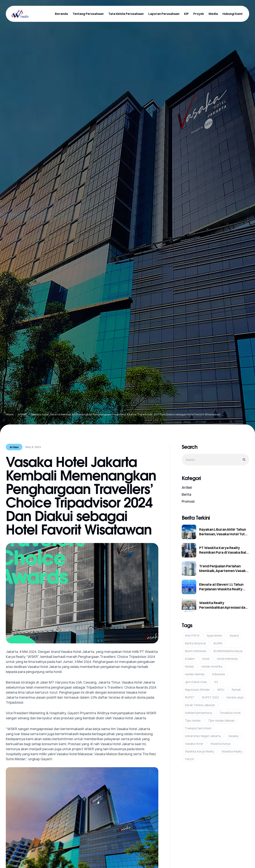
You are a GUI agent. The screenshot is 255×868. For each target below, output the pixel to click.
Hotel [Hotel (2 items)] (206, 659)
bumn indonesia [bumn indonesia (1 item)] (195, 651)
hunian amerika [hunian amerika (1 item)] (212, 666)
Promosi (188, 501)
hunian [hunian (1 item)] (189, 666)
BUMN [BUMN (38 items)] (218, 643)
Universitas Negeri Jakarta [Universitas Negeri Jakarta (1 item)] (203, 736)
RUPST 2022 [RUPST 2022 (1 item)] (210, 697)
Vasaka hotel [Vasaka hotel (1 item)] (194, 744)
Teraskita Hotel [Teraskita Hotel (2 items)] (230, 713)
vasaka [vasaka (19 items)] (233, 736)
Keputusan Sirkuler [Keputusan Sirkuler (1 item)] (197, 690)
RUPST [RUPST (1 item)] (190, 697)
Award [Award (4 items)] (234, 636)
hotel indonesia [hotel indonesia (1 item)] (227, 659)
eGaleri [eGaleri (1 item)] (190, 659)
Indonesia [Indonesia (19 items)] (218, 674)
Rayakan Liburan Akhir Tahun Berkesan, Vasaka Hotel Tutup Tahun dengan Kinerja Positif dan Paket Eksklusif (224, 536)
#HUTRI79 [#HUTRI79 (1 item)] (192, 636)
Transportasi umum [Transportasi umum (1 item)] (198, 728)
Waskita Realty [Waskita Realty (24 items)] (232, 751)
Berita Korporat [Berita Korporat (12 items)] (195, 643)
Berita (186, 494)
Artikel (14, 447)
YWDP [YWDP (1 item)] (189, 759)
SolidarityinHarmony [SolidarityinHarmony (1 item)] (198, 713)
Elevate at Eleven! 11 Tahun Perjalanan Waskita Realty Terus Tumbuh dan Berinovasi (223, 589)
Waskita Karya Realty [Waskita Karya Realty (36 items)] (200, 751)
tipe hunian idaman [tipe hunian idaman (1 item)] (221, 720)
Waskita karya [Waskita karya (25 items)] (220, 744)
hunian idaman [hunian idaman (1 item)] (195, 674)
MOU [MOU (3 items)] (221, 690)
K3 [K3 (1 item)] (216, 682)
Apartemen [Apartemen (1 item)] (214, 636)
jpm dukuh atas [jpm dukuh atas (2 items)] (196, 682)
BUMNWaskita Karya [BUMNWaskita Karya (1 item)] (228, 651)
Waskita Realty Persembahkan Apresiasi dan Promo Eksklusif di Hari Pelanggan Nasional (223, 610)
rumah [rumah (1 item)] (236, 690)
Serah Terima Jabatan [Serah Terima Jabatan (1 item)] (200, 705)
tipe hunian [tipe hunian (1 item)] (193, 720)
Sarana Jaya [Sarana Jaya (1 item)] (235, 697)
